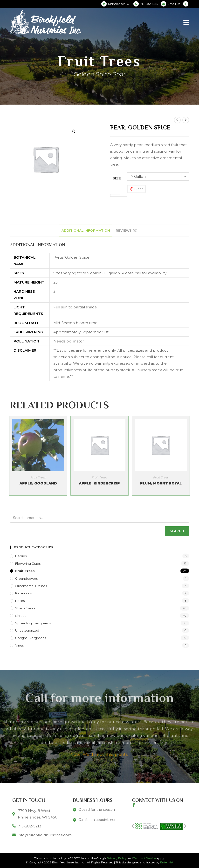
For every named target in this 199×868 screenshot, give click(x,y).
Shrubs (21, 616)
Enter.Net (167, 862)
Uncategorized (27, 630)
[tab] (86, 230)
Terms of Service (144, 858)
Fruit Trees (38, 477)
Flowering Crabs (28, 563)
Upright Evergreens (31, 638)
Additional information (86, 230)
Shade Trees (25, 608)
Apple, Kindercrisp (99, 483)
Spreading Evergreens (33, 623)
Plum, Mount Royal (161, 483)
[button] (133, 826)
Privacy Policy (117, 858)
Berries (21, 556)
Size (117, 178)
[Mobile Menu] (186, 22)
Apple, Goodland (38, 483)
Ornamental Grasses (31, 586)
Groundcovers (26, 578)
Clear (139, 189)
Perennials (23, 593)
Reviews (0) (127, 230)
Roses (20, 601)
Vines (19, 645)
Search (177, 531)
